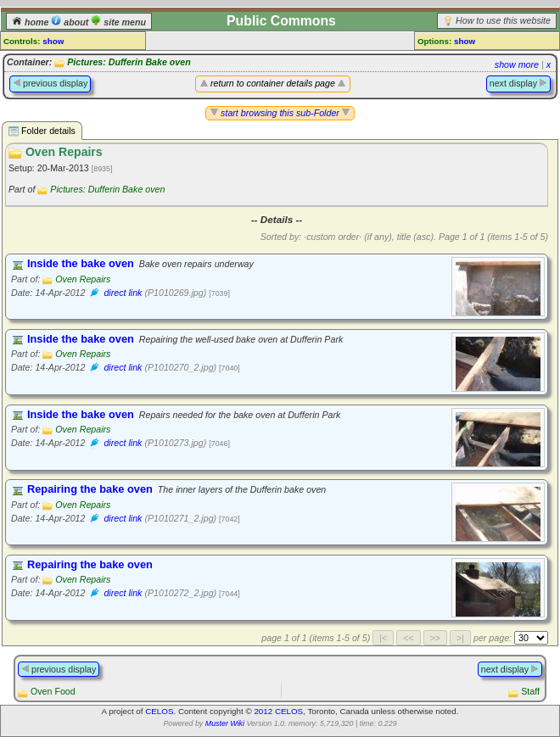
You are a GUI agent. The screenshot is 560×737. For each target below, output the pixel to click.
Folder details (42, 131)
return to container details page (273, 83)
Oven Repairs (83, 279)
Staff (530, 691)
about (71, 22)
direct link (123, 293)
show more (517, 64)
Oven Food (53, 691)
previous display (50, 83)
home (31, 22)
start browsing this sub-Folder (280, 113)
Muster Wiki (225, 723)
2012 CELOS (278, 711)
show (53, 41)
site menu (118, 22)
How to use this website (503, 20)
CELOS (159, 711)
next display (518, 83)
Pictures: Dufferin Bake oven (129, 62)
